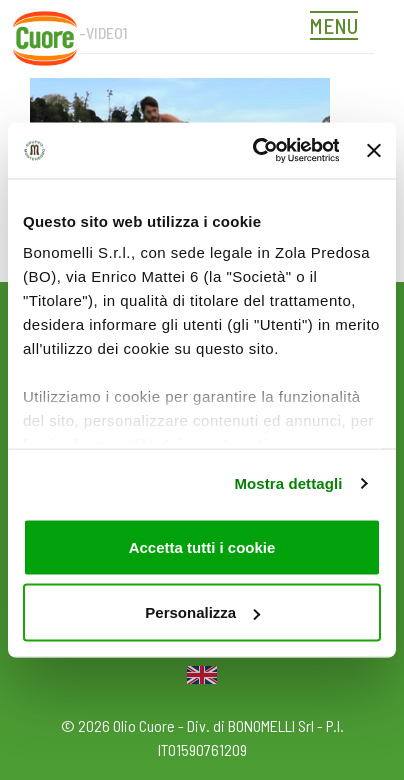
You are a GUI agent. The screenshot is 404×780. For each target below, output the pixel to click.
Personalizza (202, 612)
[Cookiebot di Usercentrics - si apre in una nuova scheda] (256, 151)
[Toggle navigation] (339, 28)
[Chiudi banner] (374, 150)
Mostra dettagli (288, 483)
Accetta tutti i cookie (202, 546)
